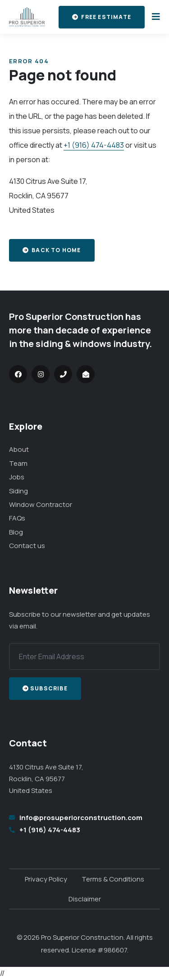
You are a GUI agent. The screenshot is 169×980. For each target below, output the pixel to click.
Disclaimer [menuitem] (85, 899)
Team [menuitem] (18, 463)
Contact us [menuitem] (27, 546)
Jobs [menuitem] (17, 477)
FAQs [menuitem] (17, 518)
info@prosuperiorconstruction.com (81, 818)
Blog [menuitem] (16, 532)
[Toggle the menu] (154, 17)
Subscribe (45, 688)
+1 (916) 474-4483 (94, 145)
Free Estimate (102, 17)
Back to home (52, 250)
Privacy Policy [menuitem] (46, 879)
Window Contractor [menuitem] (41, 504)
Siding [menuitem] (18, 491)
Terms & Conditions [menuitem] (113, 879)
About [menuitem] (19, 449)
